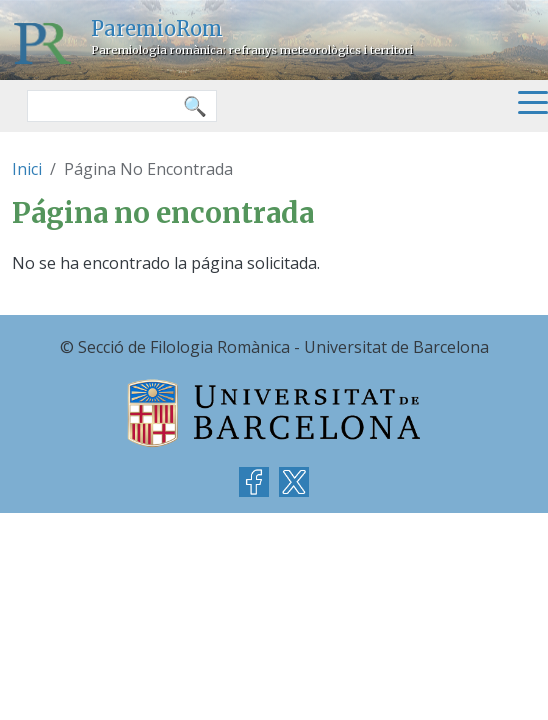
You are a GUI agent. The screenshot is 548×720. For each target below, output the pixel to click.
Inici (27, 169)
